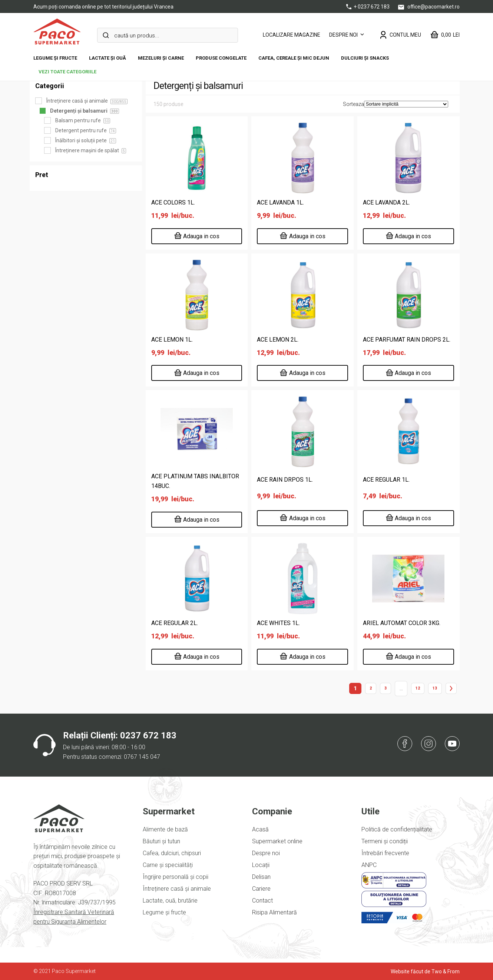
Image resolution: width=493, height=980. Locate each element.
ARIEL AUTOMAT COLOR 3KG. (402, 623)
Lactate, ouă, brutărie (170, 901)
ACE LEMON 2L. (278, 340)
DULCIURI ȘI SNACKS (365, 58)
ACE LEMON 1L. (172, 340)
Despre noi (343, 35)
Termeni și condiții (385, 841)
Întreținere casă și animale (177, 889)
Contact (262, 901)
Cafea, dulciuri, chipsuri (172, 853)
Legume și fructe (55, 58)
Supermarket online (277, 841)
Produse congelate (221, 58)
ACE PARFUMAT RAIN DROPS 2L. (407, 340)
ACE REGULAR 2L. (175, 623)
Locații (261, 865)
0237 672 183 (148, 735)
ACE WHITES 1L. (278, 623)
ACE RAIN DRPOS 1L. (285, 480)
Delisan (261, 877)
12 (418, 688)
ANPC (369, 865)
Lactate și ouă (107, 58)
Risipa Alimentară (274, 912)
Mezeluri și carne (161, 58)
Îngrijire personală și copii (176, 877)
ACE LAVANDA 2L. (386, 202)
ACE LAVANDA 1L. (280, 202)
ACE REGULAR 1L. (386, 480)
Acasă (260, 829)
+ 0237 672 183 (368, 7)
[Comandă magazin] (406, 104)
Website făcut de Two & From (425, 971)
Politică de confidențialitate (397, 829)
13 (435, 688)
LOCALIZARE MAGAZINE (292, 35)
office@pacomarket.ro (429, 7)
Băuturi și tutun (161, 841)
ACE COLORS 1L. (173, 202)
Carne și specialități (168, 865)
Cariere (261, 889)
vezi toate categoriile (67, 72)
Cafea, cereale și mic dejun (294, 58)
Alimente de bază (165, 829)
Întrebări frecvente (385, 853)
